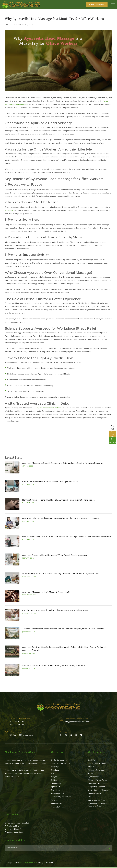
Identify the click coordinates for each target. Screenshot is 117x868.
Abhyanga (9, 210)
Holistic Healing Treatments (62, 764)
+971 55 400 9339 (18, 722)
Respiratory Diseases (97, 787)
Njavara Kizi (56, 787)
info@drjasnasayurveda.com (77, 722)
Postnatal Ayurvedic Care (61, 797)
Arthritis (91, 774)
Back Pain (92, 760)
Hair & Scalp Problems (97, 764)
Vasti (53, 774)
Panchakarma (57, 804)
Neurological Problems (97, 784)
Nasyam (54, 777)
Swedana (55, 771)
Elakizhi (54, 781)
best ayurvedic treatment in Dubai (47, 408)
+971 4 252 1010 (17, 725)
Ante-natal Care (57, 794)
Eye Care (55, 801)
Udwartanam (56, 784)
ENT (90, 797)
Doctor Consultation (59, 760)
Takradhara (56, 791)
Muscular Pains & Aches (98, 781)
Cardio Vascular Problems (98, 801)
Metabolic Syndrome (96, 771)
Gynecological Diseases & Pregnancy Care (98, 805)
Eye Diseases (93, 777)
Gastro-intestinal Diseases (99, 791)
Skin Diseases (94, 767)
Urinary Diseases (95, 794)
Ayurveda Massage (59, 807)
